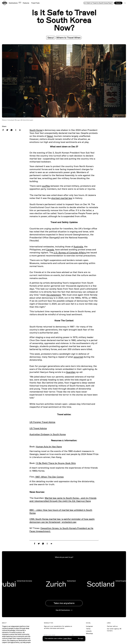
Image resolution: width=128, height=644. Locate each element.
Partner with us (112, 626)
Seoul (50, 38)
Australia (78, 247)
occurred (78, 357)
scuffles (46, 186)
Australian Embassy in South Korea (48, 434)
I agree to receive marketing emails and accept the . (59, 639)
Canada (50, 250)
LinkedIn (89, 631)
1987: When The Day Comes (49, 477)
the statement (54, 295)
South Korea (36, 130)
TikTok (88, 629)
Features (26, 3)
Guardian (71, 372)
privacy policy (58, 640)
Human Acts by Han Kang (49, 447)
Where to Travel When (68, 38)
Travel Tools (35, 3)
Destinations (15, 3)
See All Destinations (64, 610)
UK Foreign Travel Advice (42, 422)
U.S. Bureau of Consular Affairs (70, 253)
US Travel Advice (38, 428)
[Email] (58, 635)
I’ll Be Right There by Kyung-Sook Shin (56, 463)
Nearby (118, 3)
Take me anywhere (64, 603)
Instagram (89, 626)
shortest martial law (62, 198)
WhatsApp (89, 634)
